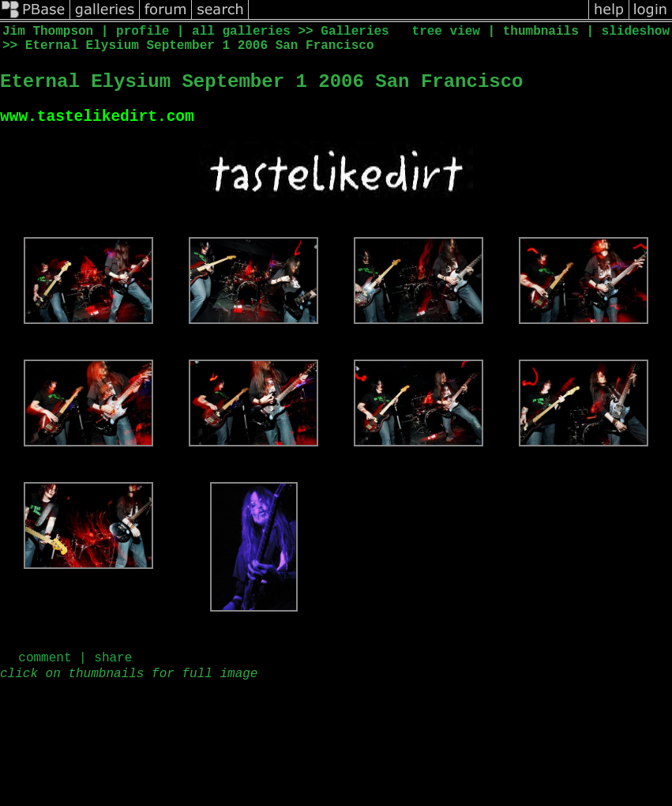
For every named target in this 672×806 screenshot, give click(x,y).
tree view (446, 32)
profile (143, 32)
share (113, 662)
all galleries (241, 32)
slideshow (636, 32)
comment (45, 662)
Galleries (355, 32)
